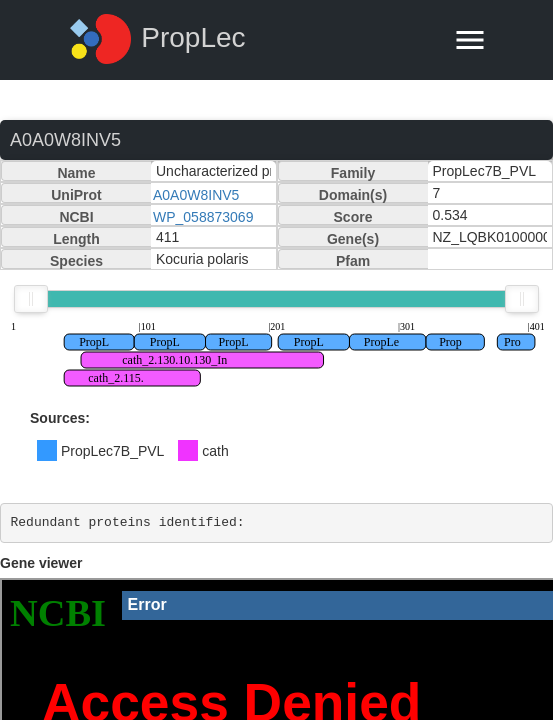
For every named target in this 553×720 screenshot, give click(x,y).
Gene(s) (353, 239)
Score (353, 217)
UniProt (76, 195)
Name (76, 173)
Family (353, 173)
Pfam (353, 261)
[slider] (31, 299)
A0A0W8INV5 (196, 195)
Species (76, 261)
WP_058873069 (203, 217)
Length (76, 239)
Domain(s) (353, 195)
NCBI (76, 217)
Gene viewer (41, 563)
